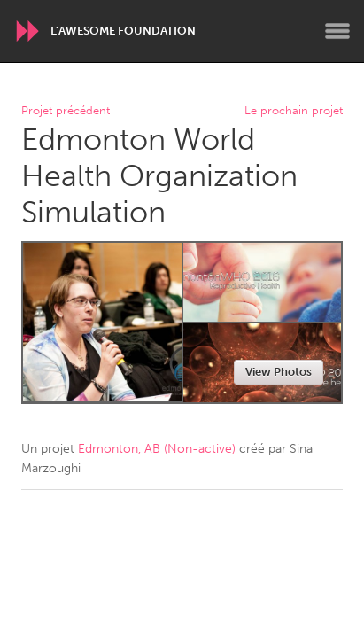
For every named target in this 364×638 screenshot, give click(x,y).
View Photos (279, 372)
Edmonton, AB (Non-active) (157, 449)
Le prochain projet (294, 111)
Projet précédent (66, 111)
